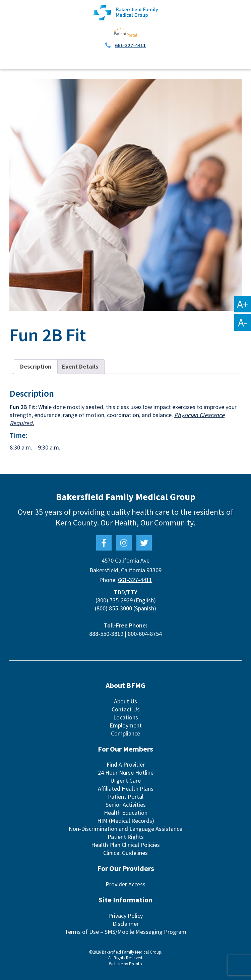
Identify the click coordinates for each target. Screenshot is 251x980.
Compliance (126, 733)
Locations (126, 717)
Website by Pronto (126, 964)
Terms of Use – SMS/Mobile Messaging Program (126, 932)
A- (243, 322)
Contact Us (126, 709)
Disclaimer (126, 924)
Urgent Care (126, 780)
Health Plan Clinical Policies (126, 845)
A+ (243, 304)
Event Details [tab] (80, 366)
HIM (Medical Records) (126, 821)
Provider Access (126, 884)
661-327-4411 (130, 45)
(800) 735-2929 (114, 600)
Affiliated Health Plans (126, 789)
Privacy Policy (126, 916)
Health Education (126, 813)
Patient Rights (126, 837)
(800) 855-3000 (113, 608)
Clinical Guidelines (126, 853)
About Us (126, 701)
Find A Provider (126, 764)
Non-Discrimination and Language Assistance (126, 829)
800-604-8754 (145, 634)
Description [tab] (36, 366)
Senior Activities (126, 805)
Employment (126, 725)
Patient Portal (126, 797)
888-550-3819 (106, 634)
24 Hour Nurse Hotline (126, 772)
